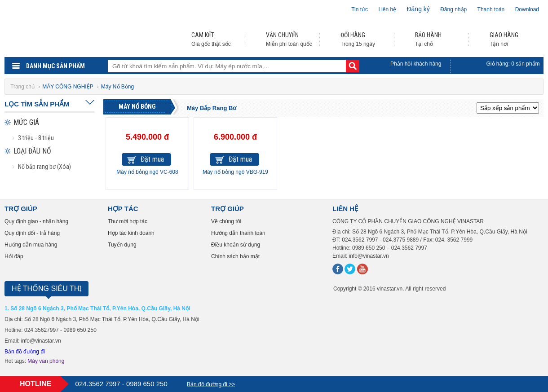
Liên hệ (387, 9)
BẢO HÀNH (428, 35)
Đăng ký (418, 9)
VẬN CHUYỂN (282, 35)
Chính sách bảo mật (235, 256)
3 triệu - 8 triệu (36, 138)
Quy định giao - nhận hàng (36, 221)
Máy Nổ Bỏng (137, 106)
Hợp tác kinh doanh (131, 233)
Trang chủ (23, 87)
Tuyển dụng (122, 245)
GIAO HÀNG (504, 35)
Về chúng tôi (226, 221)
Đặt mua (152, 159)
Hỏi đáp (14, 256)
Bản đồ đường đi (25, 352)
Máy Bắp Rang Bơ (212, 108)
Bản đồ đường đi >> (211, 384)
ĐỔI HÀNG (353, 35)
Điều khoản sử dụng (236, 245)
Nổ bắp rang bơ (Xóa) (44, 167)
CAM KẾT (203, 35)
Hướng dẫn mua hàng (31, 245)
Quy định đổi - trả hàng (32, 233)
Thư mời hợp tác (128, 221)
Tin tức (360, 9)
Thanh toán (491, 9)
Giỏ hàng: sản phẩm (513, 64)
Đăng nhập (453, 9)
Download (527, 9)
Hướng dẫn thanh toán (238, 233)
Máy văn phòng (46, 361)
